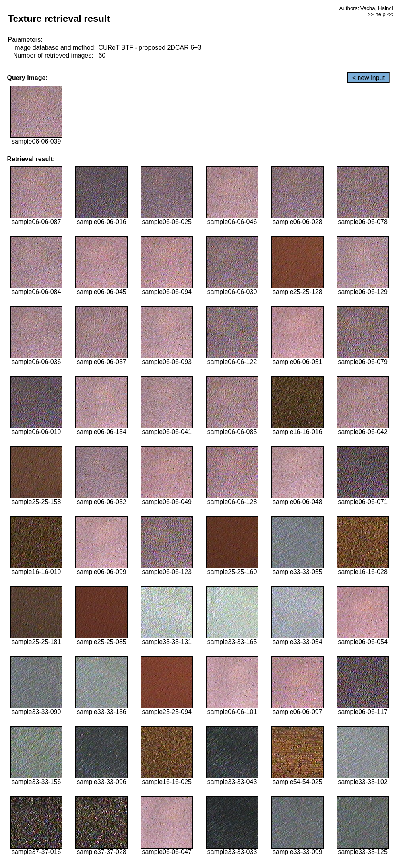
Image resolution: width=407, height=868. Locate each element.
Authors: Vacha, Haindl (366, 8)
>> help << (380, 14)
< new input (368, 78)
